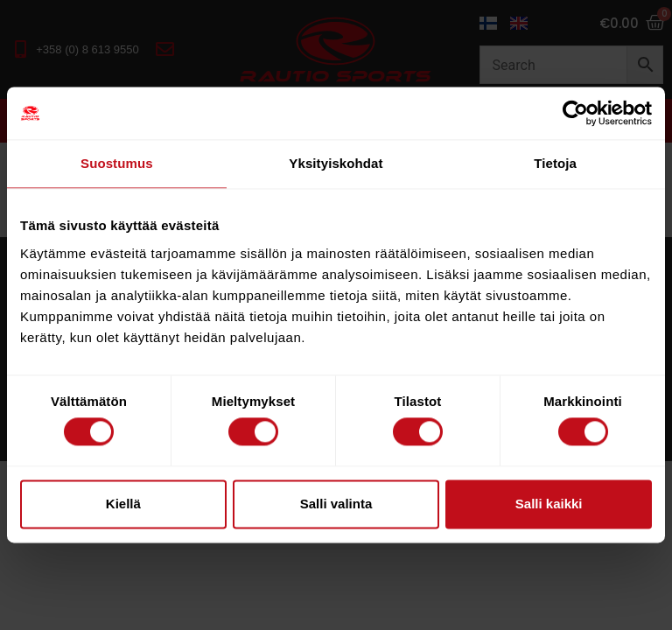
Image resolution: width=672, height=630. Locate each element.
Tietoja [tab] (555, 163)
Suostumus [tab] (117, 163)
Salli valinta (336, 504)
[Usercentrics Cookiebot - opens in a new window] (575, 113)
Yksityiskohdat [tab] (336, 163)
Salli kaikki (549, 504)
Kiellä (123, 504)
